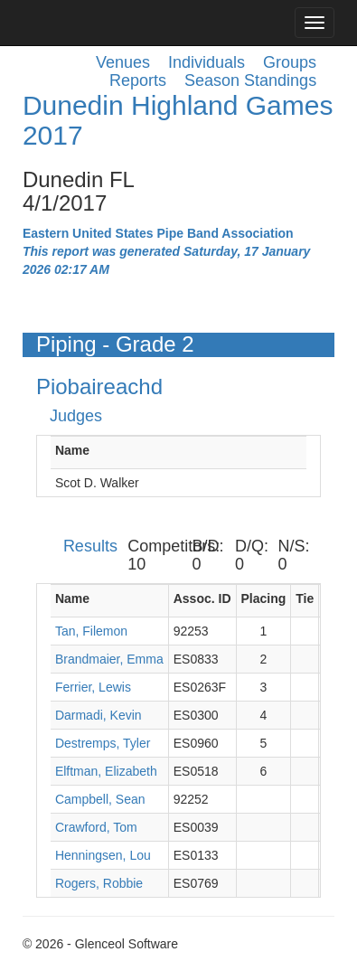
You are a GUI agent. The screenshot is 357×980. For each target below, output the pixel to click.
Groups (290, 62)
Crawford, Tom (96, 827)
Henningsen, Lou (103, 855)
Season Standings (250, 80)
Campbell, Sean (100, 799)
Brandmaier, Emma (109, 659)
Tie (305, 598)
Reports (138, 80)
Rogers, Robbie (99, 883)
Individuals (207, 62)
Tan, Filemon (91, 631)
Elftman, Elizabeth (106, 771)
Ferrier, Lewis (93, 687)
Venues (123, 62)
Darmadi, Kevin (99, 715)
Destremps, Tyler (103, 743)
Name (72, 450)
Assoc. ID (202, 598)
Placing (264, 598)
